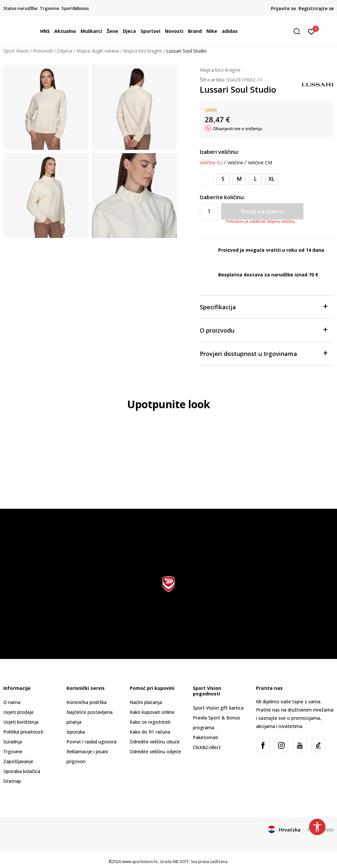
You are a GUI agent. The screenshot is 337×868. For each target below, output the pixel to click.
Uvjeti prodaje (18, 712)
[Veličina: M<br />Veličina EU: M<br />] (239, 179)
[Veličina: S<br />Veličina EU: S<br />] (223, 179)
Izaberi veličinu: (219, 152)
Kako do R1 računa (150, 732)
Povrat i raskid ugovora (91, 742)
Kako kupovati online (152, 712)
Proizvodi (43, 51)
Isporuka (76, 732)
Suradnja (13, 742)
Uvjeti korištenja (21, 722)
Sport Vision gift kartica (218, 708)
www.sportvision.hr (140, 862)
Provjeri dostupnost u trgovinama (263, 353)
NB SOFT (181, 862)
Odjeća (65, 51)
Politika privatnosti (23, 732)
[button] (299, 31)
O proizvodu (263, 330)
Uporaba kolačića (22, 771)
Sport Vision (16, 51)
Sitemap (12, 781)
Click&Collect (207, 747)
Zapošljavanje (18, 761)
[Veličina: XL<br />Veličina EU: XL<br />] (272, 179)
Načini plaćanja (146, 702)
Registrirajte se (316, 8)
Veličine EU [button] (211, 163)
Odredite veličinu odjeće (155, 751)
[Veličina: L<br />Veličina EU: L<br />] (255, 179)
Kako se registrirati (150, 722)
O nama (12, 702)
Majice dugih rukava (98, 51)
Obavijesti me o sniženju (238, 129)
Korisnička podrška (87, 702)
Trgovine (13, 751)
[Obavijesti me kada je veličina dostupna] (207, 179)
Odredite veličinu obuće (155, 742)
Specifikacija (263, 306)
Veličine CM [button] (260, 163)
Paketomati (206, 737)
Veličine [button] (235, 163)
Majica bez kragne (143, 51)
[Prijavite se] (311, 31)
